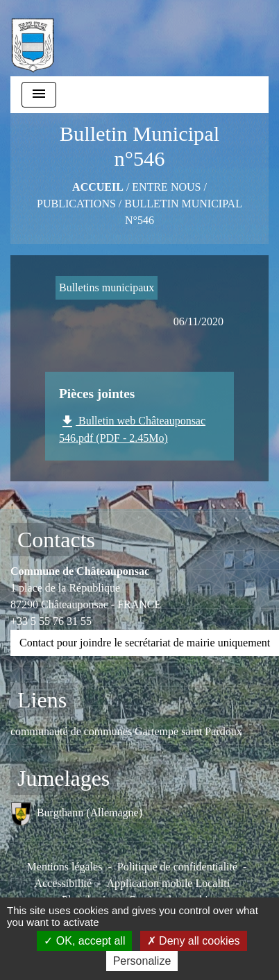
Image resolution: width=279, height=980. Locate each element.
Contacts (56, 540)
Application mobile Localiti (168, 883)
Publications (76, 204)
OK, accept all (84, 941)
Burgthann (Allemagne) (76, 814)
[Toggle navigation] (39, 95)
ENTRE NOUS (166, 187)
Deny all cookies (194, 941)
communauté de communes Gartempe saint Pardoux (126, 731)
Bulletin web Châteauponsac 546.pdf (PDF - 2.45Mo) (132, 429)
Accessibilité (63, 883)
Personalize (142, 961)
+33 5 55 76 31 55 (51, 621)
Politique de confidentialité (177, 867)
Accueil (98, 187)
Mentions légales (65, 867)
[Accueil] (33, 38)
